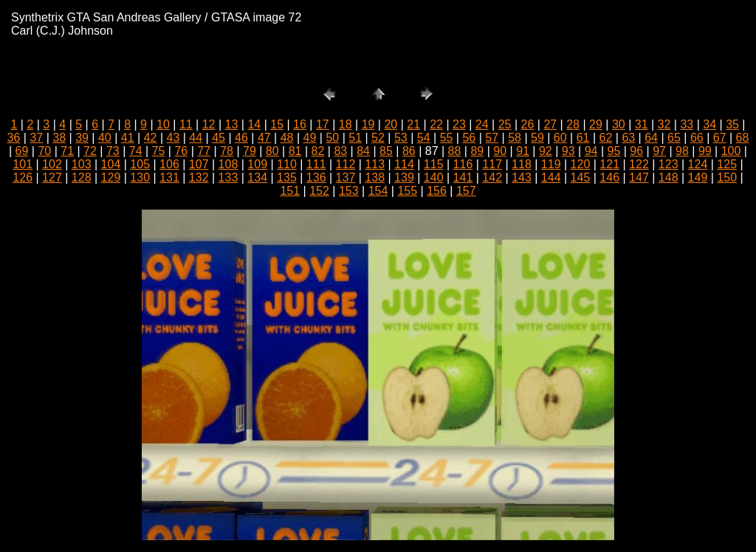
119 (551, 164)
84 (363, 151)
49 (310, 138)
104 (111, 164)
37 (36, 138)
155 (407, 191)
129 (111, 177)
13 (232, 124)
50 (332, 138)
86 (409, 151)
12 (209, 124)
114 (404, 164)
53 (401, 138)
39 (82, 138)
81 (295, 151)
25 (505, 124)
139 (404, 177)
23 (459, 124)
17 (323, 124)
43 (173, 138)
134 (257, 177)
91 (523, 151)
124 (698, 164)
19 (368, 124)
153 (349, 191)
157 (466, 191)
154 (378, 191)
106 (169, 164)
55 (447, 138)
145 (581, 177)
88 (455, 151)
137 (346, 177)
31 (642, 124)
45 (219, 138)
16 (300, 124)
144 (551, 177)
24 (482, 124)
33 (687, 124)
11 (186, 124)
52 (378, 138)
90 (500, 151)
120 (581, 164)
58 (515, 138)
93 (568, 151)
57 (492, 138)
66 (697, 138)
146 (609, 177)
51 (355, 138)
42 (151, 138)
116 (463, 164)
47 (264, 138)
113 (375, 164)
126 (23, 177)
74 (136, 151)
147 (639, 177)
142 (492, 177)
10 (163, 124)
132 (199, 177)
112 (346, 164)
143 (522, 177)
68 (743, 138)
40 (105, 138)
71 (67, 151)
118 (522, 164)
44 (196, 138)
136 (316, 177)
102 (52, 164)
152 (319, 191)
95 (614, 151)
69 (22, 151)
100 (731, 151)
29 (596, 124)
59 (537, 138)
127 (52, 177)
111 (316, 164)
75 (159, 151)
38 (59, 138)
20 (391, 124)
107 (199, 164)
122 (639, 164)
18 (346, 124)
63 (628, 138)
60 (560, 138)
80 (272, 151)
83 (340, 151)
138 (375, 177)
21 (413, 124)
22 (436, 124)
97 (659, 151)
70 (44, 151)
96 (636, 151)
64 (651, 138)
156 (437, 191)
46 (241, 138)
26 (528, 124)
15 (277, 124)
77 (204, 151)
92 (546, 151)
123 (669, 164)
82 (318, 151)
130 (140, 177)
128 (82, 177)
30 (619, 124)
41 (128, 138)
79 (250, 151)
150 (727, 177)
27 (550, 124)
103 (82, 164)
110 (287, 164)
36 (14, 138)
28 (573, 124)
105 (140, 164)
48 (287, 138)
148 (669, 177)
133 (228, 177)
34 (709, 124)
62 (606, 138)
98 (682, 151)
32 (664, 124)
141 (463, 177)
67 (720, 138)
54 (424, 138)
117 (492, 164)
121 (609, 164)
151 (290, 191)
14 (254, 124)
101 (23, 164)
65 (674, 138)
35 (732, 124)
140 (434, 177)
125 (727, 164)
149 (698, 177)
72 (90, 151)
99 (705, 151)
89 (477, 151)
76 (181, 151)
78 (227, 151)
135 (287, 177)
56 (469, 138)
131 (169, 177)
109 (257, 164)
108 (228, 164)
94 (591, 151)
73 (113, 151)
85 (386, 151)
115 (434, 164)
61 (583, 138)
